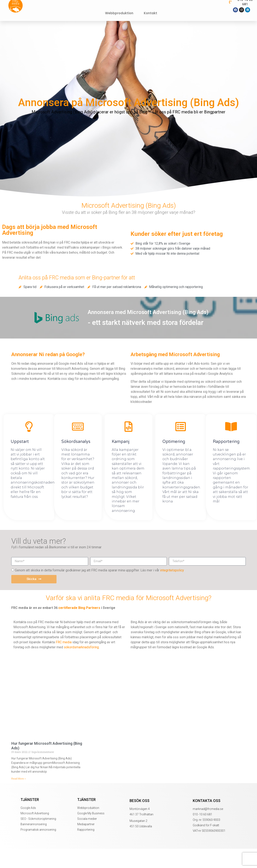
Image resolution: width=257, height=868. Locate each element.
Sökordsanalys (76, 442)
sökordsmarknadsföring (81, 647)
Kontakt (150, 13)
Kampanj (121, 442)
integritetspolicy (172, 570)
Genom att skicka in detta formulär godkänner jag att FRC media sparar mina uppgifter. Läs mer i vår (99, 570)
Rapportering (226, 442)
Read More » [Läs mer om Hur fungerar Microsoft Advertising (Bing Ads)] (19, 779)
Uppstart (20, 442)
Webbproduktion (119, 13)
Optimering (174, 442)
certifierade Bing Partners (79, 608)
